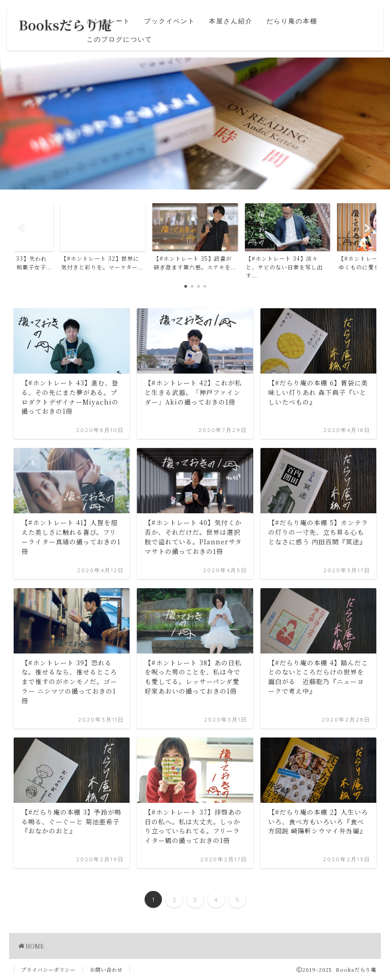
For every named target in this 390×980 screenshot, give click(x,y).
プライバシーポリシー (48, 969)
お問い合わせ (106, 969)
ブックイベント (170, 21)
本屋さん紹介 (231, 21)
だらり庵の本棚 (292, 21)
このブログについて (120, 39)
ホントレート (109, 21)
